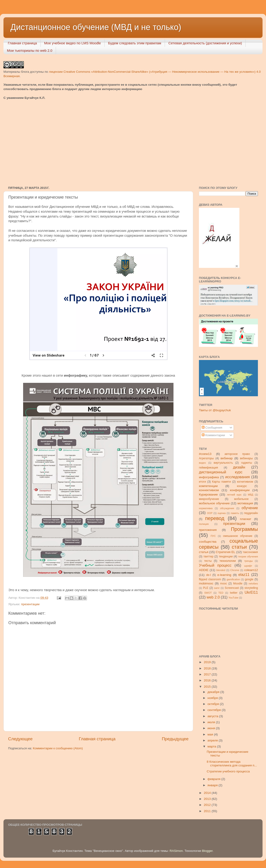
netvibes (253, 584)
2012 (208, 805)
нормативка (206, 508)
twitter (234, 593)
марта (212, 746)
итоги (202, 482)
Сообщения (212, 428)
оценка (222, 513)
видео (202, 463)
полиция (204, 524)
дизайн (239, 467)
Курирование (208, 494)
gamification (233, 579)
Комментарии (213, 435)
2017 (208, 674)
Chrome (235, 570)
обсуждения (227, 508)
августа (213, 716)
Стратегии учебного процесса (228, 771)
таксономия (250, 552)
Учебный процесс (215, 565)
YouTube (233, 598)
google (249, 579)
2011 (208, 811)
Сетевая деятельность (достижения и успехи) (205, 43)
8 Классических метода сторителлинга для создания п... (232, 764)
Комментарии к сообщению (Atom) (58, 748)
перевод (215, 518)
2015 (208, 687)
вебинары (246, 458)
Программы (244, 529)
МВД (251, 495)
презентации (30, 604)
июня (212, 728)
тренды (249, 561)
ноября (213, 698)
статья (204, 552)
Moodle (238, 584)
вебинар (227, 458)
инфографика (209, 477)
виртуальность (223, 463)
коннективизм (209, 490)
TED (221, 593)
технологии (228, 561)
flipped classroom (210, 579)
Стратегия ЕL (226, 552)
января (213, 785)
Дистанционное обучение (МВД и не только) (96, 27)
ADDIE (204, 570)
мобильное (241, 499)
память (235, 513)
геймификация (208, 468)
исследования (238, 477)
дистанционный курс (221, 472)
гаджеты (247, 463)
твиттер (208, 556)
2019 (208, 662)
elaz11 (244, 575)
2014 (208, 793)
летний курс (234, 495)
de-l (208, 575)
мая (211, 734)
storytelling (251, 588)
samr (217, 588)
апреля (213, 740)
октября (214, 704)
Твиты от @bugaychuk (215, 410)
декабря (214, 692)
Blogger (207, 851)
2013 (208, 799)
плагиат (246, 519)
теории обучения (248, 556)
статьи (239, 547)
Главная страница (22, 43)
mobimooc (206, 583)
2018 (208, 668)
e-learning (224, 575)
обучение (250, 508)
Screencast (232, 588)
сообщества (208, 542)
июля (212, 722)
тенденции (226, 556)
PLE (206, 588)
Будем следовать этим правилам (135, 43)
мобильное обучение (214, 503)
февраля (214, 779)
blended (221, 570)
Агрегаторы (206, 458)
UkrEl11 (251, 592)
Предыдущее (175, 739)
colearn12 (251, 570)
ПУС (213, 536)
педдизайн (251, 513)
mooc (224, 584)
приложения (208, 530)
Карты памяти (221, 482)
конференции (240, 490)
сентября (215, 710)
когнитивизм (245, 482)
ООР (210, 513)
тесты (208, 561)
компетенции (208, 486)
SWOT (208, 593)
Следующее (20, 739)
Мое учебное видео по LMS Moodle (73, 43)
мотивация (245, 503)
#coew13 (205, 454)
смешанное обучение (238, 536)
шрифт (248, 566)
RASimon (176, 851)
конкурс (242, 486)
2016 (208, 680)
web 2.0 (213, 597)
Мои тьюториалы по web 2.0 (30, 50)
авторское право (237, 454)
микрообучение (209, 499)
